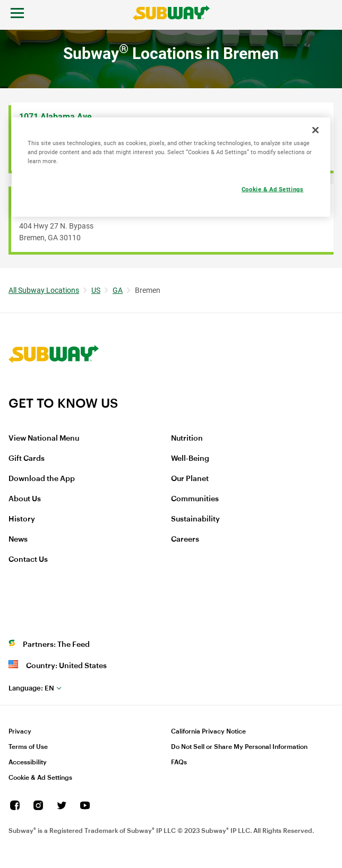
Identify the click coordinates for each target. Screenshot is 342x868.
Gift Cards (27, 459)
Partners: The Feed (56, 645)
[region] (171, 167)
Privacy (20, 731)
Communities (195, 499)
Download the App (42, 479)
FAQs (179, 762)
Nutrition (187, 439)
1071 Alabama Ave (55, 117)
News (18, 540)
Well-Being (190, 459)
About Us (25, 499)
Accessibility (28, 762)
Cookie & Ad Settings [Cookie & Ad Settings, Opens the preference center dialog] (272, 189)
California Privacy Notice (208, 731)
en (31, 688)
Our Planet (190, 479)
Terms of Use (28, 747)
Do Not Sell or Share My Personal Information (239, 747)
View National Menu (44, 439)
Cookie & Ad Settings (40, 778)
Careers (185, 540)
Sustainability (195, 519)
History (22, 519)
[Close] (315, 130)
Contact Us (28, 560)
